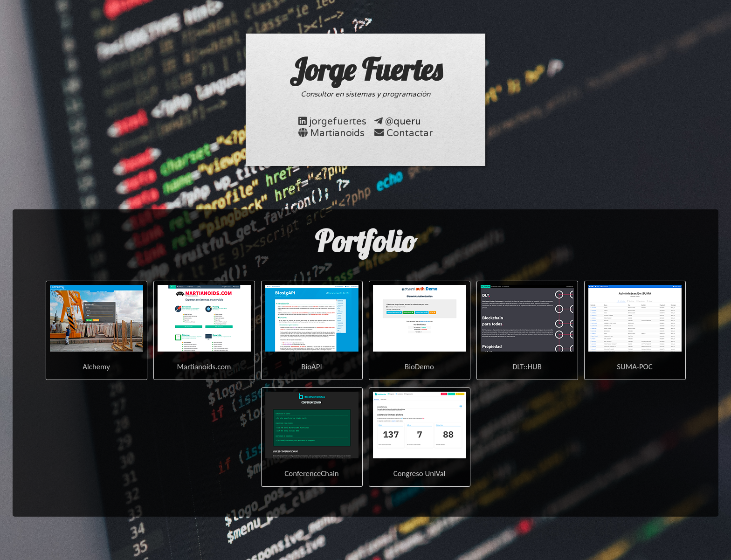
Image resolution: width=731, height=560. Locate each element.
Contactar (410, 133)
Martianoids (337, 133)
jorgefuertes (338, 121)
